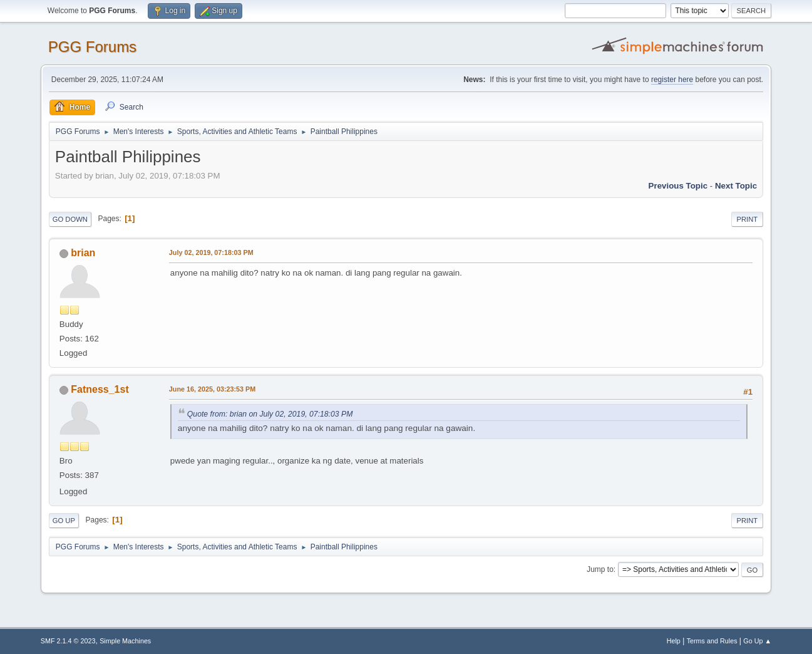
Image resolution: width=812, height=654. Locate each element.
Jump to (600, 569)
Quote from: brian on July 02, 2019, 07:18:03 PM (270, 414)
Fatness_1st (100, 389)
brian (83, 253)
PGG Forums (92, 47)
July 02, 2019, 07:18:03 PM (211, 252)
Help (674, 641)
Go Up (64, 521)
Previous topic (678, 186)
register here (672, 80)
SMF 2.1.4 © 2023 (68, 641)
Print (748, 219)
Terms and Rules (712, 641)
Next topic (736, 186)
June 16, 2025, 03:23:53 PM (212, 389)
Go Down (70, 219)
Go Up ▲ (757, 641)
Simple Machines (125, 641)
